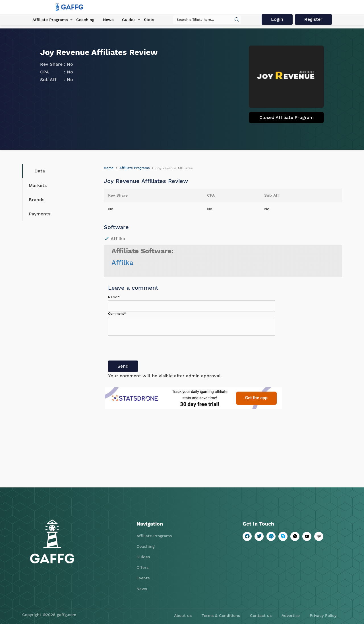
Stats (149, 20)
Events (143, 578)
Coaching (85, 20)
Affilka (122, 263)
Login (277, 19)
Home (109, 168)
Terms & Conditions (221, 615)
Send (123, 366)
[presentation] (151, 349)
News (108, 20)
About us (183, 615)
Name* (114, 297)
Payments (40, 214)
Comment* (117, 314)
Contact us (261, 615)
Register (313, 19)
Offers (142, 567)
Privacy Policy (323, 615)
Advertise (291, 615)
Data (35, 171)
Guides (129, 20)
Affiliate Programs (50, 20)
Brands (37, 200)
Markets (38, 185)
